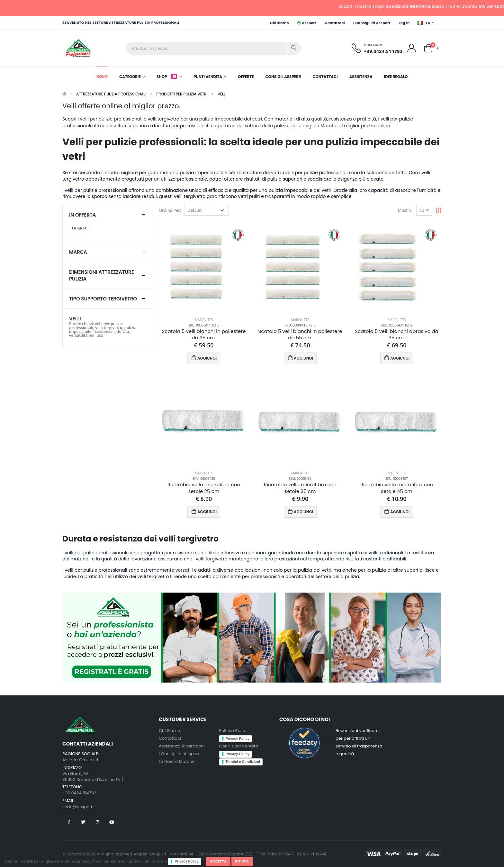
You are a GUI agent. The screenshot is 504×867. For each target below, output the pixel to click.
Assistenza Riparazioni (182, 746)
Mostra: (405, 210)
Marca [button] (78, 252)
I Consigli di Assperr (372, 23)
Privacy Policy (187, 861)
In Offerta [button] (82, 215)
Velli (222, 94)
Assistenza (361, 77)
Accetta (218, 861)
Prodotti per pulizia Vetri (182, 94)
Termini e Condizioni (243, 762)
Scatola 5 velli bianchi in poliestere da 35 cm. (204, 335)
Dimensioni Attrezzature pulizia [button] (102, 275)
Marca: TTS (204, 320)
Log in (404, 23)
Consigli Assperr (283, 77)
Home (102, 77)
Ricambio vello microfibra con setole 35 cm (300, 488)
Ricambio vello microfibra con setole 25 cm (204, 488)
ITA (424, 23)
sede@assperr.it (79, 807)
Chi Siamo (169, 731)
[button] (428, 48)
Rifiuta (242, 861)
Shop (167, 77)
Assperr (307, 23)
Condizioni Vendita (239, 746)
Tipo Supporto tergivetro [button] (103, 299)
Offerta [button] (79, 228)
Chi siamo (279, 23)
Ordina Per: (170, 210)
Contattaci (335, 23)
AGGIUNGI (204, 358)
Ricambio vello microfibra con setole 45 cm (397, 488)
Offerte (246, 77)
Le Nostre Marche (177, 761)
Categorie (130, 77)
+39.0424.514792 (383, 51)
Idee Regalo (396, 77)
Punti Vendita (208, 77)
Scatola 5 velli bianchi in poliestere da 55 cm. (300, 335)
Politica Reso (232, 731)
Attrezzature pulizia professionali (111, 94)
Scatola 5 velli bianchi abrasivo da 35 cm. (397, 335)
